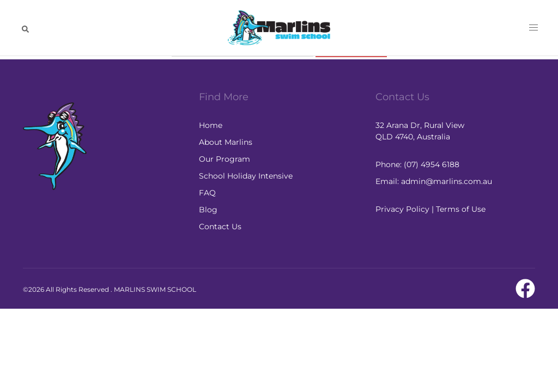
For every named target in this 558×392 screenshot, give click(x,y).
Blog (208, 210)
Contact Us (220, 226)
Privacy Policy (402, 209)
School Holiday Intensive (246, 176)
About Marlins (226, 142)
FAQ (207, 193)
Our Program (225, 159)
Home (211, 125)
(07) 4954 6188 (432, 164)
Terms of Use (461, 209)
